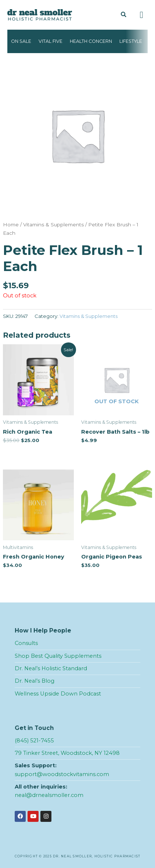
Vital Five (51, 41)
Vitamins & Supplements (53, 225)
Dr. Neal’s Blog (35, 681)
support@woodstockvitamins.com (62, 774)
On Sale (21, 41)
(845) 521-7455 (34, 741)
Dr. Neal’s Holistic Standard (51, 668)
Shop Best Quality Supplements (58, 656)
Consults (26, 643)
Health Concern (91, 41)
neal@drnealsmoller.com (49, 795)
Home (11, 225)
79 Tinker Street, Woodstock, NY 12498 (67, 753)
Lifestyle (131, 41)
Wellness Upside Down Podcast (58, 694)
